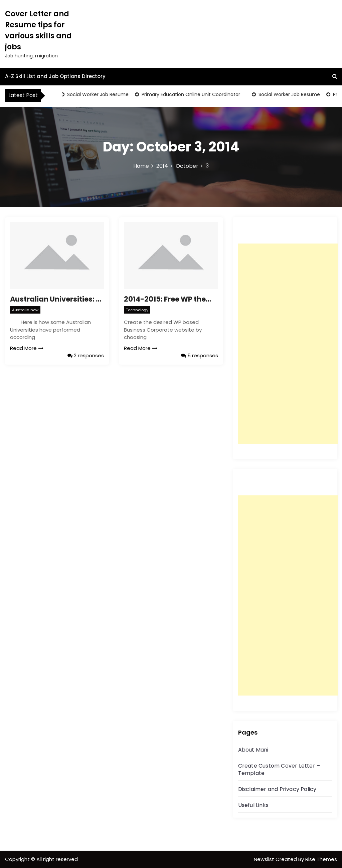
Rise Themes (321, 859)
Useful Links (253, 805)
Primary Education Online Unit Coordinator (192, 94)
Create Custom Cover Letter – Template (279, 769)
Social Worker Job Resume (99, 94)
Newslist (265, 859)
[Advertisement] (288, 344)
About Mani (253, 750)
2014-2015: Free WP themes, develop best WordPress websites (171, 299)
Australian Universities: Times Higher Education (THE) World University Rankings (57, 299)
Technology (137, 310)
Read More (27, 348)
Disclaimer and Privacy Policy (277, 789)
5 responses (200, 355)
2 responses (86, 355)
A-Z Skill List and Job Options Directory (55, 76)
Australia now (25, 310)
